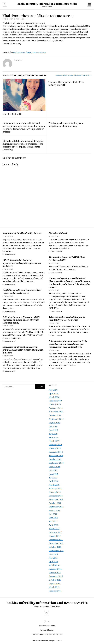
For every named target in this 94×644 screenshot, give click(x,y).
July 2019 (53, 426)
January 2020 (55, 404)
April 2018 (54, 481)
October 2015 (55, 580)
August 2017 (54, 510)
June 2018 (53, 474)
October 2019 (55, 415)
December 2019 (56, 408)
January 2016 (55, 572)
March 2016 (54, 565)
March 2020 (54, 397)
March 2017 (54, 529)
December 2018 (56, 452)
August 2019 (54, 423)
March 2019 (54, 441)
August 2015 (54, 583)
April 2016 (54, 562)
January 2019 (55, 448)
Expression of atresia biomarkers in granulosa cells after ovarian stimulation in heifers (23, 350)
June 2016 (53, 554)
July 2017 (53, 514)
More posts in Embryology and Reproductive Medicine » (73, 75)
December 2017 (56, 496)
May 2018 (53, 477)
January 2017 (55, 536)
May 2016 (53, 558)
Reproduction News (47, 625)
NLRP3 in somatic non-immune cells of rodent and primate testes (22, 291)
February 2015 (55, 591)
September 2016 (56, 551)
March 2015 (54, 587)
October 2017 (55, 503)
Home (47, 621)
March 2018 (54, 485)
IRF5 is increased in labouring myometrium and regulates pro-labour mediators (22, 263)
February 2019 (55, 445)
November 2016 (56, 543)
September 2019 (56, 419)
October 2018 (55, 459)
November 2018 (56, 456)
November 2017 (56, 499)
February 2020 (55, 401)
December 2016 (56, 540)
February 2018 (55, 488)
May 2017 (53, 521)
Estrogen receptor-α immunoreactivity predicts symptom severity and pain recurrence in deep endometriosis (68, 344)
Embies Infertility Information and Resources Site (47, 4)
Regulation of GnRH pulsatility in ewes (22, 233)
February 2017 (55, 532)
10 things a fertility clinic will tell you (47, 634)
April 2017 (54, 525)
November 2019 (56, 412)
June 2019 (53, 430)
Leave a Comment (9, 254)
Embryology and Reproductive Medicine (29, 52)
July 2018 (53, 470)
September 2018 (56, 463)
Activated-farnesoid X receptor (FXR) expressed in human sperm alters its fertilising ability (21, 320)
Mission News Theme (40, 641)
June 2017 (53, 518)
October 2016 (55, 547)
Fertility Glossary (47, 630)
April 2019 (54, 437)
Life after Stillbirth (58, 233)
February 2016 (55, 569)
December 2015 (56, 576)
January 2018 (55, 492)
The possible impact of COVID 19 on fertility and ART (67, 258)
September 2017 (56, 507)
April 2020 (54, 393)
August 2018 (54, 467)
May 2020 (53, 390)
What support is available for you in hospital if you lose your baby (67, 318)
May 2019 (53, 434)
